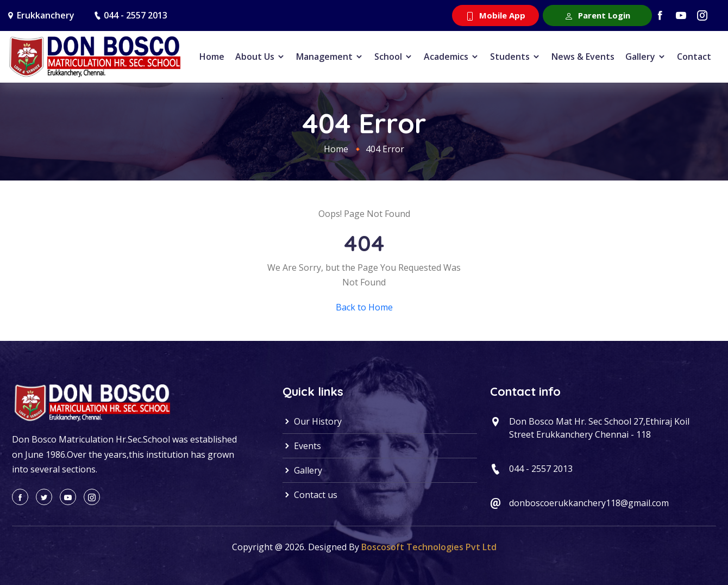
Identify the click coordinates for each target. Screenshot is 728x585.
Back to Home (364, 307)
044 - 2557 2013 (136, 15)
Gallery (646, 57)
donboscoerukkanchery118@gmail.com (589, 503)
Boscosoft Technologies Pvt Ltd (429, 547)
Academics (451, 57)
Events (302, 446)
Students (515, 57)
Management (330, 57)
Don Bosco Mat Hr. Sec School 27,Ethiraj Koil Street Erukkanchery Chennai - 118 (599, 428)
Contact (694, 57)
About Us (260, 57)
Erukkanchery (46, 15)
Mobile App (495, 15)
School (394, 57)
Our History (312, 421)
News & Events (583, 57)
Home (212, 57)
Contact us (310, 495)
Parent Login (597, 15)
